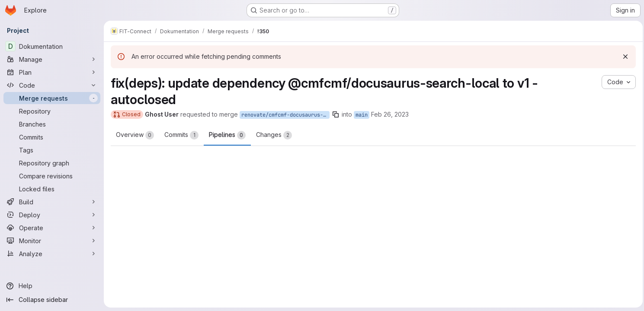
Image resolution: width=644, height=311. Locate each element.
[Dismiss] (623, 57)
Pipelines (227, 135)
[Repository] (52, 111)
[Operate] (52, 228)
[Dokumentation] (52, 46)
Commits (181, 135)
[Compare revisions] (52, 176)
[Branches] (52, 124)
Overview (135, 135)
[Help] (52, 286)
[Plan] (52, 72)
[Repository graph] (52, 163)
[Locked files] (52, 189)
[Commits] (52, 137)
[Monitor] (52, 241)
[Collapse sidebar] (52, 300)
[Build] (52, 202)
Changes (274, 135)
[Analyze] (52, 254)
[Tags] (52, 150)
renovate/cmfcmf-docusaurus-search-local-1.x (285, 115)
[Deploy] (52, 215)
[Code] (52, 85)
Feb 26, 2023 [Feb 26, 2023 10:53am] (390, 114)
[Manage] (52, 59)
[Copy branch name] (336, 114)
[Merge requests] (52, 98)
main (362, 115)
